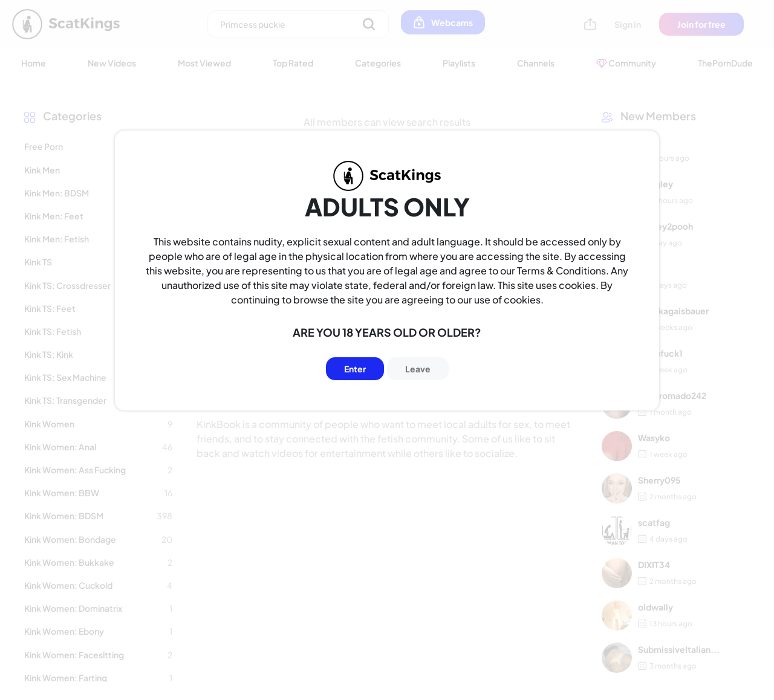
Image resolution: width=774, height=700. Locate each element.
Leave (418, 369)
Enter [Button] (355, 369)
